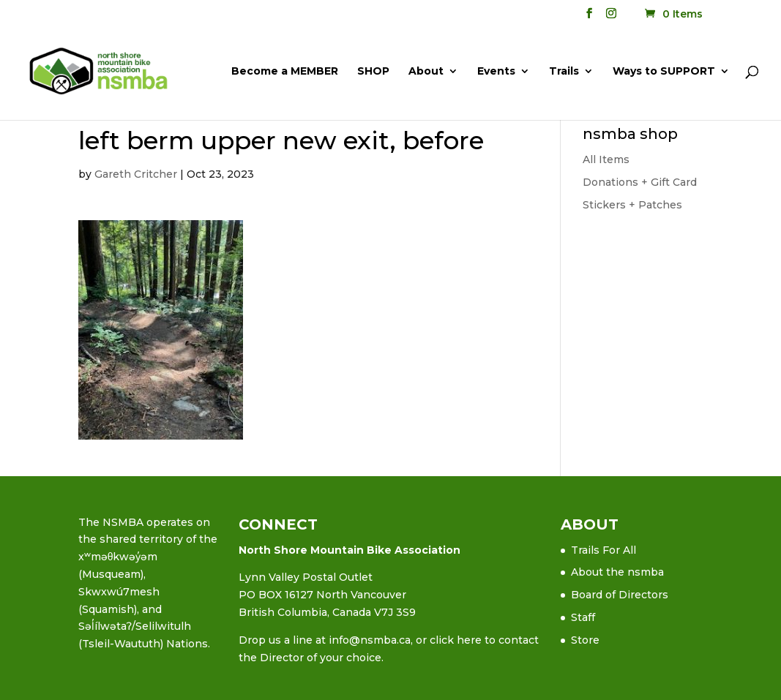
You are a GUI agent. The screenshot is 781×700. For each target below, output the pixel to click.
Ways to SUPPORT (664, 72)
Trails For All (603, 550)
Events (496, 72)
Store (585, 640)
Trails (564, 72)
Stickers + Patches (632, 205)
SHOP (373, 72)
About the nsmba (617, 572)
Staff (583, 617)
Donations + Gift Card (640, 182)
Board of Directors (620, 595)
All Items (606, 159)
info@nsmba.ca (370, 640)
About (426, 72)
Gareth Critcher (136, 174)
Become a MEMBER (285, 72)
